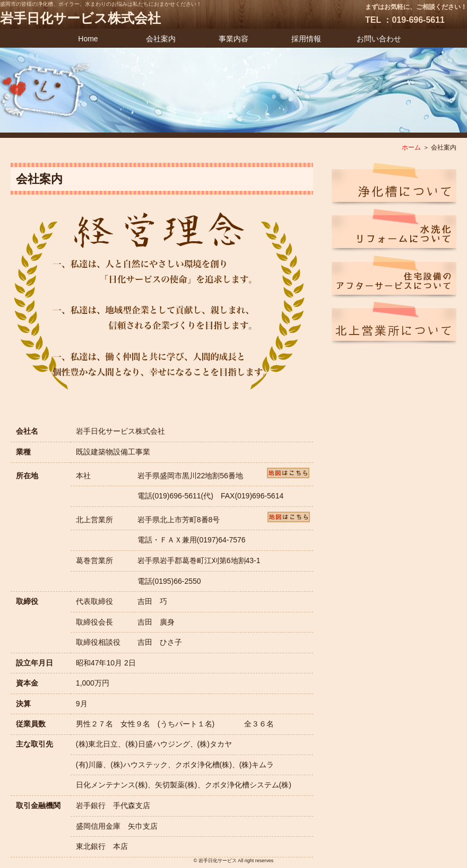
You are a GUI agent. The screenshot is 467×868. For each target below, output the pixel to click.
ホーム (411, 147)
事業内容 (233, 39)
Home (88, 39)
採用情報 (306, 39)
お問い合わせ (379, 39)
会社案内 (161, 39)
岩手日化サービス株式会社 (80, 18)
